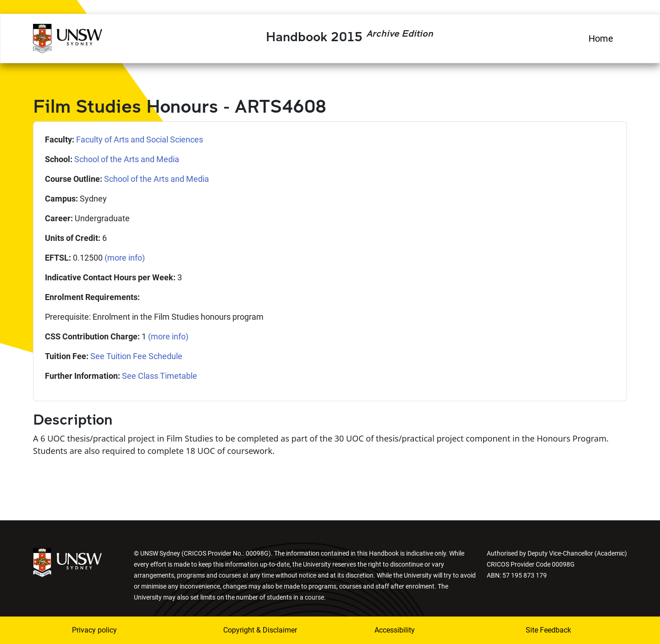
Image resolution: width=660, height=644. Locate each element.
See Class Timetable (159, 376)
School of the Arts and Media (127, 159)
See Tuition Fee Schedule (136, 356)
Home (601, 38)
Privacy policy (94, 630)
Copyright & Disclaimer (260, 630)
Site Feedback (548, 630)
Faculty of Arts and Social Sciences (140, 139)
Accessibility (395, 630)
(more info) (125, 258)
